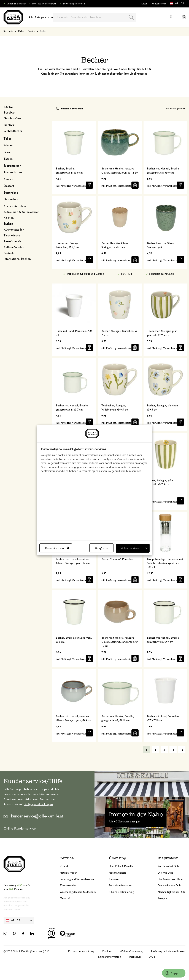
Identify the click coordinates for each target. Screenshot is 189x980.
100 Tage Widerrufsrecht (45, 4)
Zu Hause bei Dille (168, 866)
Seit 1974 (127, 274)
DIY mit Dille (165, 873)
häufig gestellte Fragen (38, 804)
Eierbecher (11, 199)
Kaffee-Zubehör (14, 247)
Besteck (9, 253)
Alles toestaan (134, 548)
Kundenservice (159, 4)
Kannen (9, 179)
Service (32, 31)
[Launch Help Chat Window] (174, 973)
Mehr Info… (67, 898)
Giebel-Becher (13, 131)
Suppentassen (12, 166)
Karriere (114, 879)
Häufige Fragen (69, 873)
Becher (9, 125)
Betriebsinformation (120, 885)
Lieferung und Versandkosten (77, 879)
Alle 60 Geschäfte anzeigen (125, 822)
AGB (152, 957)
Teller (7, 139)
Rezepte (162, 898)
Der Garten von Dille (170, 879)
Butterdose (11, 193)
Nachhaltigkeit (117, 873)
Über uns (117, 858)
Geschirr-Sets (12, 118)
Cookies (107, 951)
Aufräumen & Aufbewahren (21, 212)
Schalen (8, 145)
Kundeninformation (110, 957)
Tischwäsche (12, 236)
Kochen (9, 218)
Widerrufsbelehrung (131, 951)
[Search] (131, 17)
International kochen (17, 259)
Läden (144, 4)
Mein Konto (171, 17)
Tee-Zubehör (12, 241)
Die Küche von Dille (169, 885)
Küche (21, 31)
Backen (8, 224)
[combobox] (94, 17)
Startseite (8, 31)
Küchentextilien (14, 230)
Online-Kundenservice (20, 828)
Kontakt (65, 866)
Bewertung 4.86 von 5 (74, 4)
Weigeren (102, 548)
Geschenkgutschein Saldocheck (78, 892)
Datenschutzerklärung (81, 951)
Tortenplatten (13, 172)
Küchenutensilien (15, 206)
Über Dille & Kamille (121, 866)
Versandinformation (17, 4)
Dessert (9, 186)
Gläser (8, 152)
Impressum (135, 957)
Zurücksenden (68, 885)
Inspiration (168, 858)
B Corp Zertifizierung (121, 892)
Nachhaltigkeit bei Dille (172, 892)
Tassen (8, 159)
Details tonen (57, 548)
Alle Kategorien (41, 17)
